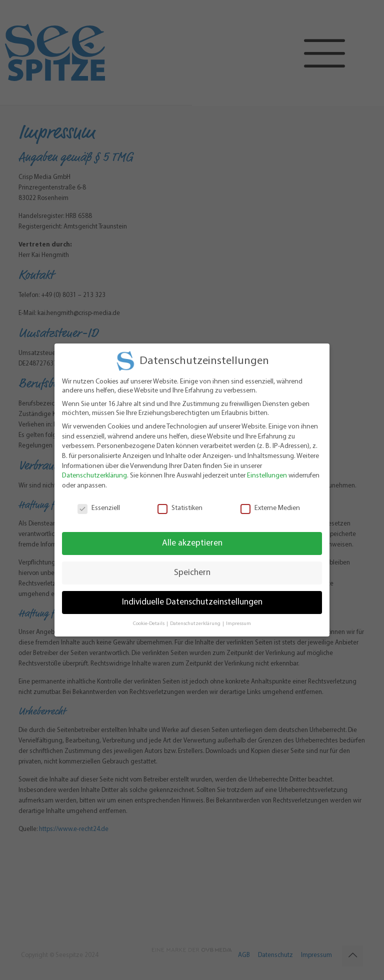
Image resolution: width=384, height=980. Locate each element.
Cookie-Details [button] (149, 618)
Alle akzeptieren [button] (192, 537)
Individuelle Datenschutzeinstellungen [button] (192, 596)
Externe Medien (270, 502)
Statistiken (180, 502)
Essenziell (99, 502)
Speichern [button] (192, 567)
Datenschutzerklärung (94, 470)
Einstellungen (267, 470)
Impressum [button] (238, 618)
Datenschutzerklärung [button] (196, 618)
